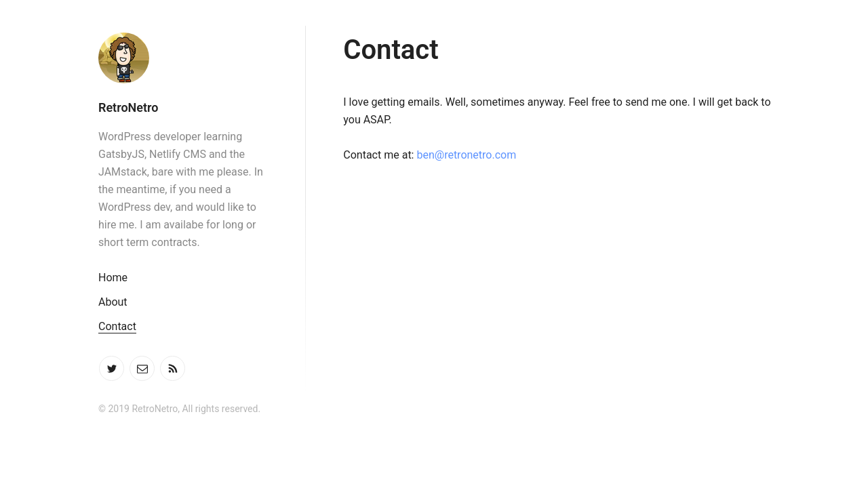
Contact (117, 326)
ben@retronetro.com (466, 155)
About (113, 302)
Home (113, 278)
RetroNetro (128, 107)
